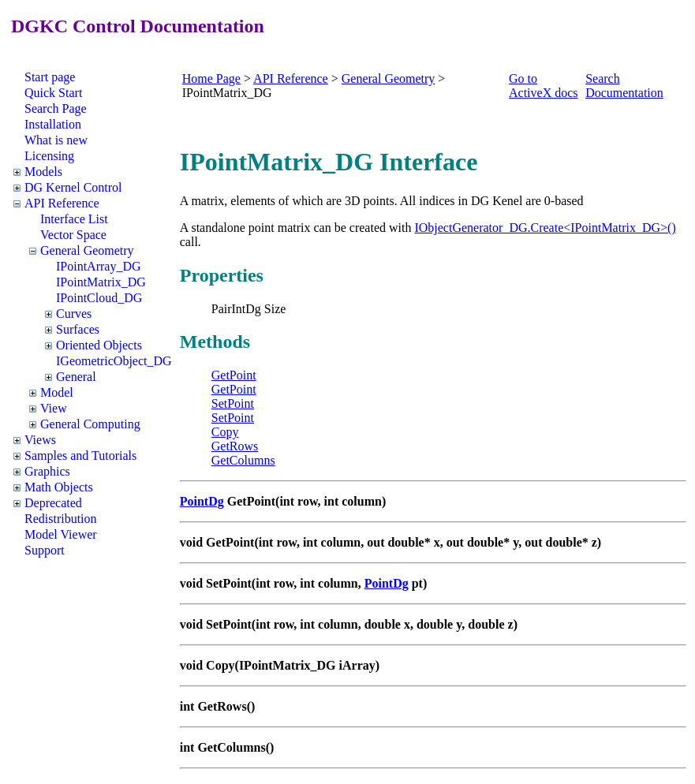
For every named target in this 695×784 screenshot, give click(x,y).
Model (57, 392)
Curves (74, 314)
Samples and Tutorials (80, 455)
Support (45, 550)
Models (43, 172)
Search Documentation (624, 86)
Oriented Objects (99, 345)
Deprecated (53, 503)
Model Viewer (61, 534)
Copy (225, 432)
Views (40, 440)
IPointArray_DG (99, 266)
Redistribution (61, 519)
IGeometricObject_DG (114, 361)
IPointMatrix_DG (101, 282)
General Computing (90, 424)
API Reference (62, 203)
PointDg (202, 501)
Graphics (47, 471)
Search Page (56, 108)
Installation (53, 124)
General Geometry (87, 250)
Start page (50, 77)
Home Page (211, 78)
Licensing (49, 156)
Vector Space (73, 235)
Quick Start (53, 93)
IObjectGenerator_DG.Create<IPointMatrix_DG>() (545, 228)
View (54, 408)
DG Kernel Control (73, 187)
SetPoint (233, 403)
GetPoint (234, 375)
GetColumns (243, 460)
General (76, 377)
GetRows (235, 446)
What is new (56, 140)
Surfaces (78, 329)
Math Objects (59, 487)
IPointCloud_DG (99, 298)
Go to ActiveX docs (544, 86)
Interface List (74, 219)
